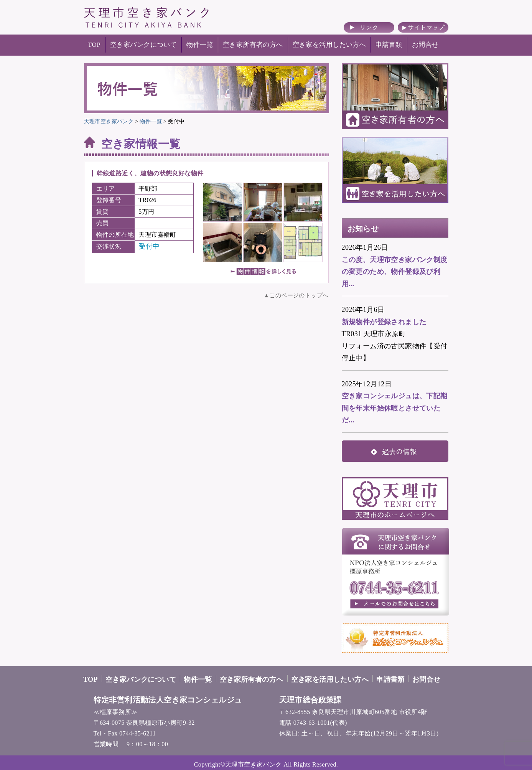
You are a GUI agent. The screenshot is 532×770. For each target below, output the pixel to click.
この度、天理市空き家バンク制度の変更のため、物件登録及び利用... (395, 272)
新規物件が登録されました (384, 322)
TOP (94, 45)
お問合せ (425, 45)
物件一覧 (200, 45)
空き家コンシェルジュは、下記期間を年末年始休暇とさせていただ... (395, 408)
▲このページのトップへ (296, 295)
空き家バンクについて (143, 45)
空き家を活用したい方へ (329, 45)
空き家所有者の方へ (253, 45)
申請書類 (389, 45)
